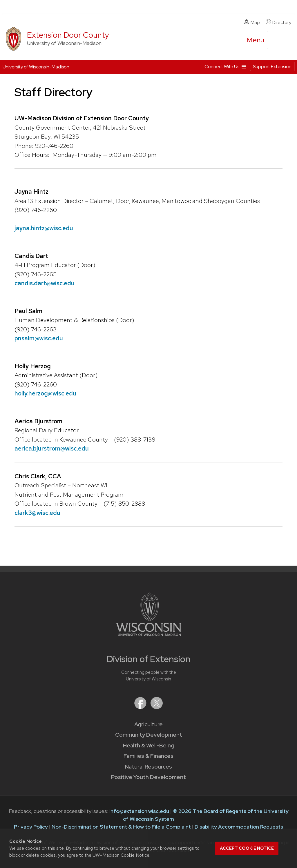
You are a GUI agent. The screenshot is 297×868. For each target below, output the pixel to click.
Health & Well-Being (149, 746)
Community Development (149, 735)
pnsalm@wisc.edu (39, 338)
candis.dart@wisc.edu (45, 283)
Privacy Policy (31, 827)
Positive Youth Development (148, 777)
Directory (278, 22)
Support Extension (272, 67)
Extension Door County (68, 35)
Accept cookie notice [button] (247, 848)
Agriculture (148, 724)
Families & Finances (148, 756)
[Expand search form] (278, 40)
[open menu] (256, 40)
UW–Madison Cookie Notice (121, 855)
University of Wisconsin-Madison (36, 67)
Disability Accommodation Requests (239, 827)
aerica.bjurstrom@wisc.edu (52, 448)
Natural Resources (148, 767)
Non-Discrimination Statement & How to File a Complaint (121, 827)
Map (252, 22)
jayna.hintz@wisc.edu (44, 228)
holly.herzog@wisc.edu (45, 393)
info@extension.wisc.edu (139, 811)
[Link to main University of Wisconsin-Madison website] (149, 634)
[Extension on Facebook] (141, 707)
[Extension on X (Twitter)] (157, 707)
